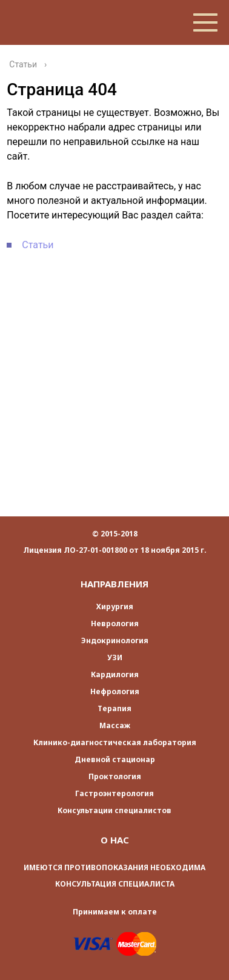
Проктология (115, 776)
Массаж (115, 725)
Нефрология (115, 691)
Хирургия (115, 607)
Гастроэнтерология (114, 793)
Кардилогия (115, 674)
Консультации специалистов (114, 810)
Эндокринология (115, 640)
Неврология (115, 623)
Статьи (38, 245)
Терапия (114, 708)
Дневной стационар (115, 759)
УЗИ (115, 657)
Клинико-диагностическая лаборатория (115, 742)
